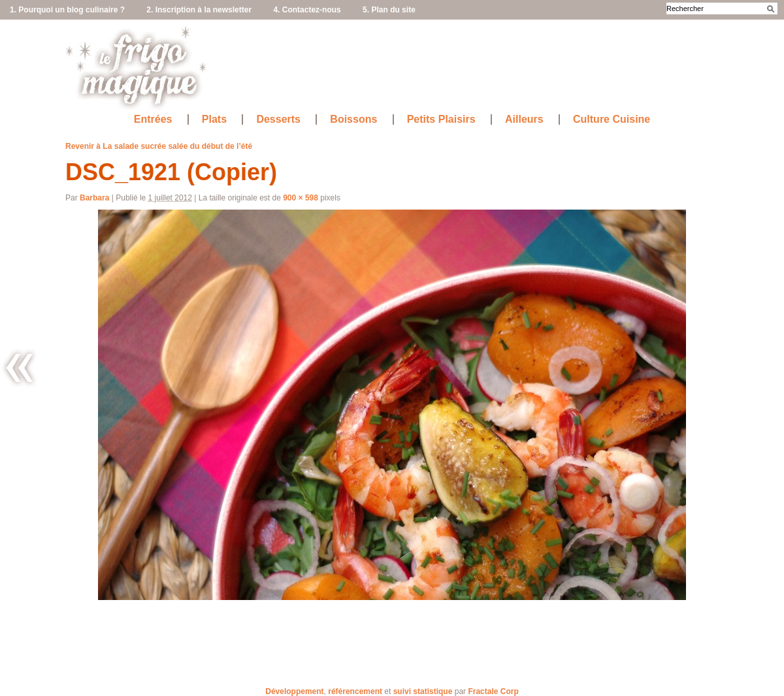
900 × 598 (301, 198)
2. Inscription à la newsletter (199, 10)
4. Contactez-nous (307, 10)
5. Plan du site (389, 10)
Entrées (153, 119)
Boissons (353, 119)
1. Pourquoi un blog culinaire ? (67, 10)
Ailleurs (524, 119)
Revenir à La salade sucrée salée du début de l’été (159, 146)
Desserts (278, 119)
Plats (214, 119)
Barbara (94, 198)
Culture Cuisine (612, 119)
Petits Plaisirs (441, 119)
